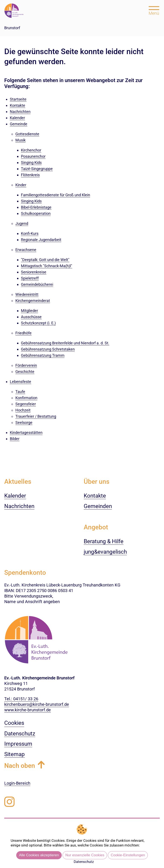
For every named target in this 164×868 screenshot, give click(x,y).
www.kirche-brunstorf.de (28, 710)
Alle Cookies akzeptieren (39, 855)
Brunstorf (12, 28)
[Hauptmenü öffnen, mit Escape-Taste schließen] (154, 10)
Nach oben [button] (20, 766)
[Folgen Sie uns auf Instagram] (9, 802)
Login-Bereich (17, 783)
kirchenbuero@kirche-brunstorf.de (37, 704)
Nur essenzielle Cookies (85, 855)
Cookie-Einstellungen (128, 855)
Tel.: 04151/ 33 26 (21, 699)
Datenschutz (84, 862)
